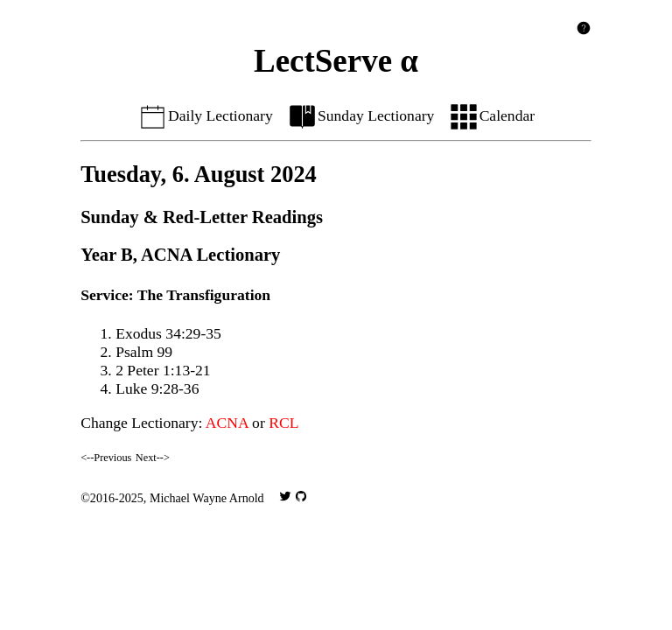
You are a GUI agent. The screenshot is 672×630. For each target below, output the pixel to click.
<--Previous (106, 458)
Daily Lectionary (205, 115)
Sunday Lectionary (361, 115)
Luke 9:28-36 (157, 388)
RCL (283, 423)
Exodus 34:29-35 (168, 333)
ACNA (227, 423)
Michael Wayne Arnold (207, 498)
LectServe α (336, 61)
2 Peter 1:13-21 (163, 370)
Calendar (491, 115)
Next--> (153, 458)
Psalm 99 (144, 352)
